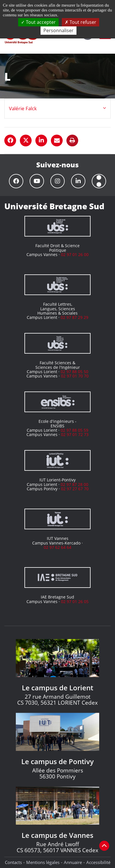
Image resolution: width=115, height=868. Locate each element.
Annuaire (73, 862)
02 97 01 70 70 (75, 376)
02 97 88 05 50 (74, 372)
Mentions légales (43, 862)
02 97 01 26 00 (75, 254)
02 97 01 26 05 (75, 601)
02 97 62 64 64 (57, 547)
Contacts (13, 862)
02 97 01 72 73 (75, 434)
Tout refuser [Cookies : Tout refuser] (80, 22)
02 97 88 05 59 (74, 430)
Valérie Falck (23, 108)
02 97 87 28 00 (74, 484)
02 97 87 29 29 (74, 317)
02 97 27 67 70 (75, 489)
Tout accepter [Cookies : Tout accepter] (38, 22)
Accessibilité (98, 862)
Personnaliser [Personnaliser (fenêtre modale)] (59, 30)
